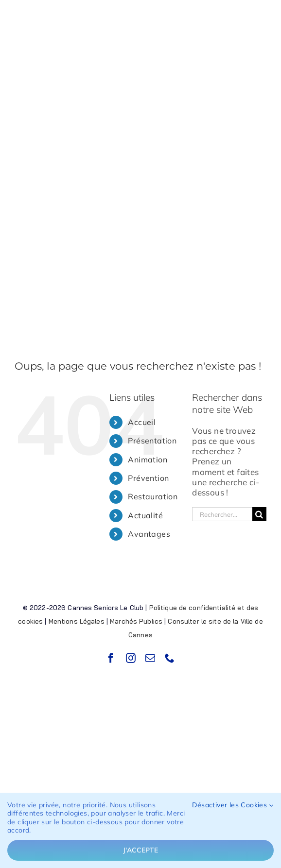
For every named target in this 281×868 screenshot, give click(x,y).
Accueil (142, 422)
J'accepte (140, 850)
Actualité (145, 515)
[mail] (150, 658)
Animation (148, 460)
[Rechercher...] (222, 514)
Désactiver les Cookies (233, 805)
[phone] (170, 658)
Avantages (149, 534)
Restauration (153, 496)
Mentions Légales (77, 621)
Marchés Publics (136, 621)
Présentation (152, 441)
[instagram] (131, 658)
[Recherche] (259, 514)
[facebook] (111, 658)
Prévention (148, 478)
